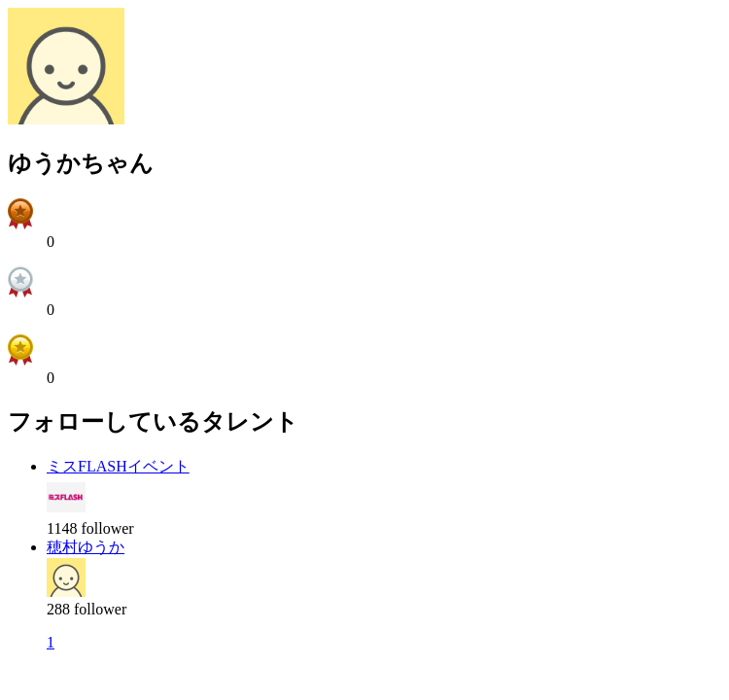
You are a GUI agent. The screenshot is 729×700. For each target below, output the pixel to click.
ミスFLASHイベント (118, 466)
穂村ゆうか (86, 547)
